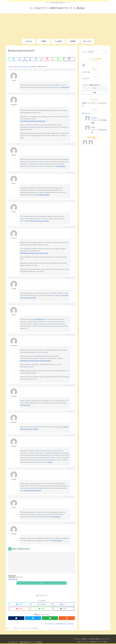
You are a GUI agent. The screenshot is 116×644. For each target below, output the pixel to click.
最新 (83, 113)
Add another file (13, 579)
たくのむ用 (89, 639)
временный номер (44, 195)
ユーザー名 (86, 72)
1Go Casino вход (25, 405)
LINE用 (83, 639)
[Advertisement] (58, 25)
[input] (95, 52)
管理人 (93, 127)
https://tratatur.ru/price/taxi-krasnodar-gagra (33, 121)
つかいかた (76, 639)
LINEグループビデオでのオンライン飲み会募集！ (25, 67)
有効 (86, 113)
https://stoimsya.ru (39, 319)
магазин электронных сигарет (40, 221)
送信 (41, 583)
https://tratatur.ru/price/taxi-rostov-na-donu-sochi (34, 253)
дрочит (50, 462)
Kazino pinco (65, 87)
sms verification (61, 166)
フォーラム (11, 67)
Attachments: (12, 575)
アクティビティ (105, 639)
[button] (106, 52)
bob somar (94, 118)
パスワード (86, 79)
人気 (89, 113)
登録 (95, 93)
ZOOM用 (96, 639)
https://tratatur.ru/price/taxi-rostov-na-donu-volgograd (35, 361)
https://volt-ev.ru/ (58, 541)
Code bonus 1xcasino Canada (32, 491)
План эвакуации (55, 517)
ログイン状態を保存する (91, 85)
